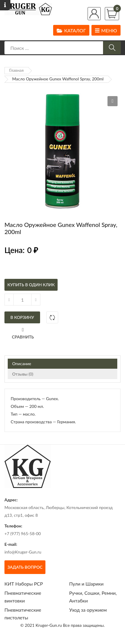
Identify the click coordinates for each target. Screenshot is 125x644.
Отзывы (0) (23, 374)
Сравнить (23, 337)
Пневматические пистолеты (23, 614)
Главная (16, 70)
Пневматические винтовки (23, 597)
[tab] (62, 364)
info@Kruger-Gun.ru (23, 552)
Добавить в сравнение (52, 317)
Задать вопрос (25, 567)
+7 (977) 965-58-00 (23, 534)
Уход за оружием (88, 610)
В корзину (22, 317)
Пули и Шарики (86, 584)
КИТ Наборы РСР (24, 584)
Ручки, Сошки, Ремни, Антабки (93, 597)
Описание (22, 364)
